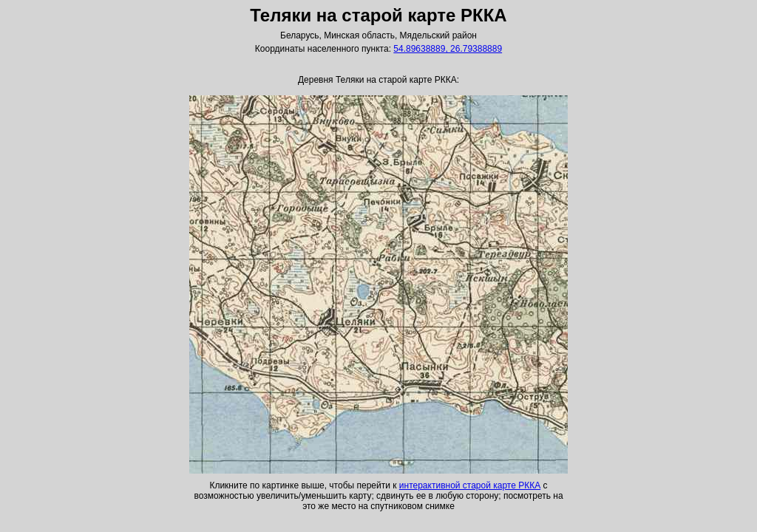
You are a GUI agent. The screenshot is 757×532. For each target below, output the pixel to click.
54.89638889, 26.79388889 (448, 49)
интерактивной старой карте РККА (470, 485)
